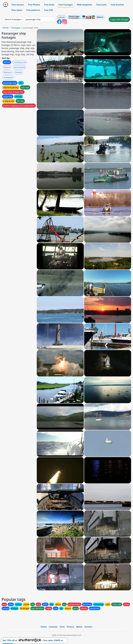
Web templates (84, 5)
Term (62, 627)
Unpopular (8, 77)
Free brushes (117, 5)
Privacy (70, 627)
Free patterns (33, 10)
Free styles (17, 10)
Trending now (20, 62)
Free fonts (49, 5)
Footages (16, 28)
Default (7, 62)
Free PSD (49, 10)
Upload (61, 17)
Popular (18, 72)
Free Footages (66, 5)
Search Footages (13, 19)
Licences (53, 627)
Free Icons (101, 5)
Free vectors (18, 5)
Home (6, 28)
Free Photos (34, 5)
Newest (7, 67)
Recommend (19, 67)
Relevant (7, 72)
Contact (88, 627)
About (79, 627)
